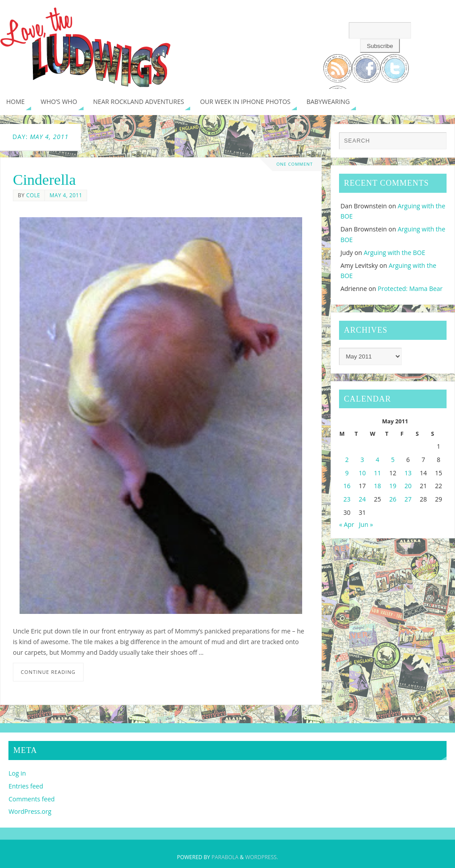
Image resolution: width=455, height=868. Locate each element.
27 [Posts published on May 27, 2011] (408, 499)
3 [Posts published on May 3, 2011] (362, 460)
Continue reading (48, 672)
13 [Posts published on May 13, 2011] (408, 473)
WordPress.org (30, 811)
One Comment (295, 164)
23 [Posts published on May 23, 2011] (347, 499)
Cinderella (44, 180)
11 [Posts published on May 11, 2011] (378, 473)
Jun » (366, 524)
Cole (33, 195)
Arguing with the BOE (394, 253)
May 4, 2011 (66, 195)
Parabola (225, 857)
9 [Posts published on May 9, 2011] (347, 473)
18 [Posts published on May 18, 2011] (378, 486)
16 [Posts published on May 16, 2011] (347, 486)
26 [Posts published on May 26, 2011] (393, 499)
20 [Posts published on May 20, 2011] (408, 486)
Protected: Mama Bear (410, 289)
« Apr (347, 524)
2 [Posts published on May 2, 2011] (347, 460)
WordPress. (262, 857)
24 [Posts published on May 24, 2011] (362, 499)
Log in (17, 773)
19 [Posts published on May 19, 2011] (393, 486)
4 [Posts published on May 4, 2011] (378, 460)
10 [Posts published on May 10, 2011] (362, 473)
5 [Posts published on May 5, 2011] (393, 460)
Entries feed (26, 786)
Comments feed (32, 799)
